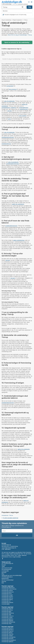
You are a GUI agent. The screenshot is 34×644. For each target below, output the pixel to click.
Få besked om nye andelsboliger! (29, 2)
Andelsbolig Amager (7, 595)
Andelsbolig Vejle (6, 614)
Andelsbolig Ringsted (7, 631)
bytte (9, 119)
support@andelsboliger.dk (9, 548)
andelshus (13, 108)
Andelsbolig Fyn (6, 601)
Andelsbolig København (8, 587)
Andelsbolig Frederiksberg (9, 589)
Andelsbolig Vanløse (7, 636)
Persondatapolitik (6, 569)
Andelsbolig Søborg (7, 633)
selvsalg (10, 111)
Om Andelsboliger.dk (7, 563)
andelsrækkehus (24, 108)
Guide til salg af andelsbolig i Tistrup (14, 59)
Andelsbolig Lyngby (7, 617)
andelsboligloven (6, 144)
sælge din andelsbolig (18, 204)
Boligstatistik (5, 578)
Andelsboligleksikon (7, 577)
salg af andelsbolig (9, 101)
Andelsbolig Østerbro (7, 628)
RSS (3, 583)
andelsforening (24, 109)
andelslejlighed (6, 108)
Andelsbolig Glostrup (7, 608)
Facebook (3, 559)
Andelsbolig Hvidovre (8, 616)
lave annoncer (13, 89)
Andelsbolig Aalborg (7, 598)
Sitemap (4, 581)
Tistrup (26, 20)
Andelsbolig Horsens (7, 596)
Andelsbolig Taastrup (7, 634)
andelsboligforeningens (13, 164)
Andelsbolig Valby (7, 623)
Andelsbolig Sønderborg (8, 622)
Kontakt (4, 565)
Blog (3, 574)
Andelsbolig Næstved (8, 592)
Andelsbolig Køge (6, 612)
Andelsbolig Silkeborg (8, 613)
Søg (29, 7)
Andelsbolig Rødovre (7, 619)
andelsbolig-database (23, 4)
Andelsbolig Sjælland (7, 642)
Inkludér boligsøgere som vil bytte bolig (15, 15)
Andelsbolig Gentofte (7, 639)
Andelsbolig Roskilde (7, 602)
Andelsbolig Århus (7, 593)
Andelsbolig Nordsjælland (9, 640)
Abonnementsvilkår (7, 568)
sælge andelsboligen (19, 240)
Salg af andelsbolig (6, 20)
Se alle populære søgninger (11, 518)
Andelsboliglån (6, 604)
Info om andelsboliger (8, 580)
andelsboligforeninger (11, 226)
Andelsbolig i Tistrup (7, 515)
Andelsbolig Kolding (7, 610)
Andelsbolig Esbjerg (7, 599)
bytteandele (10, 86)
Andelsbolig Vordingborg (9, 637)
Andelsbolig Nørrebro (8, 630)
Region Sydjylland (17, 20)
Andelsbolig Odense (7, 590)
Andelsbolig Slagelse (7, 621)
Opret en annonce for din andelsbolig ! (17, 42)
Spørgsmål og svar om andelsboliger (12, 575)
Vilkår (3, 566)
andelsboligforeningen (8, 137)
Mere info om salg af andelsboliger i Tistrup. (20, 35)
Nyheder (4, 572)
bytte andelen (23, 116)
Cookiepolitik (5, 571)
